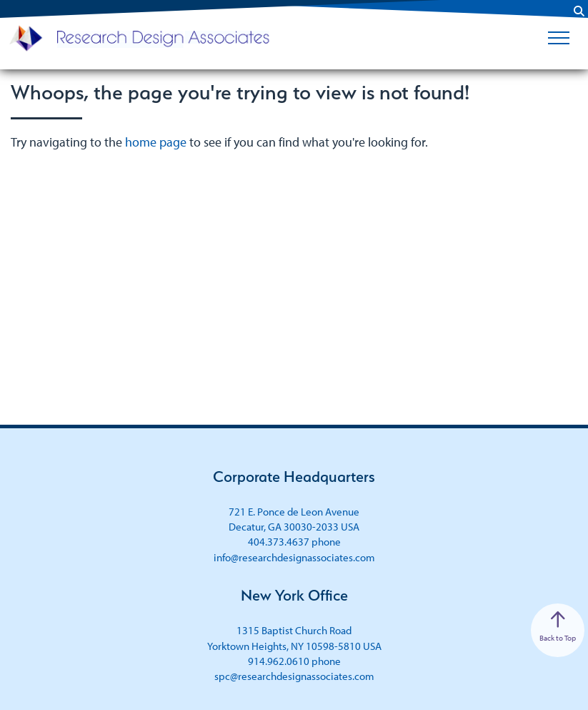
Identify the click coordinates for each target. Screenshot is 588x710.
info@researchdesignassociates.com (294, 557)
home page (156, 142)
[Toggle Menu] (559, 38)
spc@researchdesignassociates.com (294, 676)
